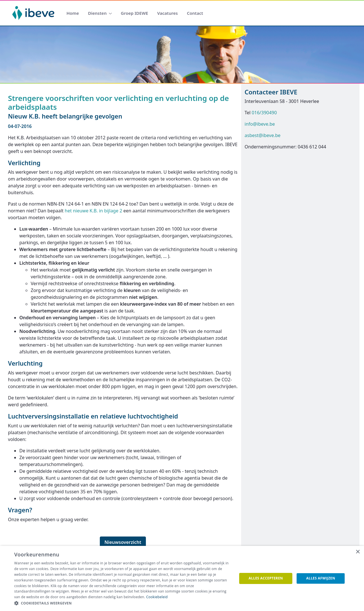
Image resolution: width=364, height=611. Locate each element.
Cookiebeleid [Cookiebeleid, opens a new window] (157, 597)
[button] (122, 603)
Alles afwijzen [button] (321, 578)
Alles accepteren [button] (266, 578)
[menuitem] (73, 13)
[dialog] (182, 578)
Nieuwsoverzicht (123, 542)
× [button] (358, 552)
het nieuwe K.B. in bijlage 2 (94, 211)
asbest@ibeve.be (262, 135)
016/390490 (264, 113)
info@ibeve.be (260, 124)
